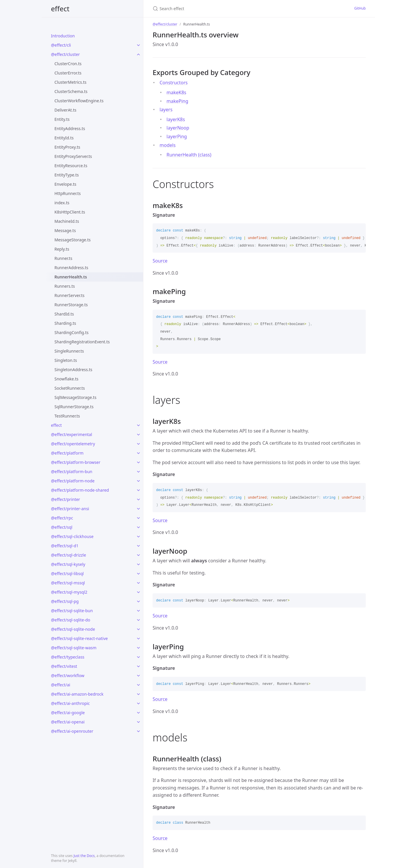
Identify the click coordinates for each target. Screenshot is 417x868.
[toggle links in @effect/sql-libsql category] (138, 574)
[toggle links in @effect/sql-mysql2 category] (138, 592)
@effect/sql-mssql (68, 583)
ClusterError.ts (68, 73)
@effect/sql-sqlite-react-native (79, 638)
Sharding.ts (65, 323)
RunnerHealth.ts (71, 277)
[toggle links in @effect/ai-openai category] (138, 722)
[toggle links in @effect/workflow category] (138, 676)
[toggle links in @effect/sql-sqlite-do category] (138, 620)
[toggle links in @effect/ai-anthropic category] (138, 703)
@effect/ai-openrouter (72, 731)
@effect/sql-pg (65, 601)
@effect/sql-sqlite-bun (72, 611)
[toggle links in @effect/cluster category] (138, 54)
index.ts (62, 203)
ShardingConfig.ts (72, 332)
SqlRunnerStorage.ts (74, 407)
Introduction (63, 36)
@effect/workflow (68, 675)
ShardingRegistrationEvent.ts (82, 342)
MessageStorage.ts (73, 240)
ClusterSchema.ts (71, 91)
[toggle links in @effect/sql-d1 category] (138, 546)
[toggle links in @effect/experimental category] (138, 435)
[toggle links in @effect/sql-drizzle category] (138, 555)
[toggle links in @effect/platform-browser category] (138, 462)
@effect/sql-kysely (68, 564)
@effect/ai (61, 685)
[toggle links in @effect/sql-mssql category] (138, 583)
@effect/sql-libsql (67, 573)
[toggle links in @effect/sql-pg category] (138, 601)
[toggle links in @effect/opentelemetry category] (138, 444)
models (168, 145)
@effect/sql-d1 (65, 546)
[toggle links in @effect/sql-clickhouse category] (138, 537)
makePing (177, 101)
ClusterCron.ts (68, 64)
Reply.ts (62, 249)
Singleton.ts (66, 360)
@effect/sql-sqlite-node (73, 629)
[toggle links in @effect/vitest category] (138, 666)
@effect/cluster (65, 54)
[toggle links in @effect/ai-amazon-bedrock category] (138, 694)
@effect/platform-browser (76, 462)
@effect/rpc (62, 518)
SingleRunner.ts (69, 351)
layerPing (177, 136)
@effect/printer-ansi (70, 509)
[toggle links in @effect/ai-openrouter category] (138, 731)
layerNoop (178, 128)
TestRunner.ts (67, 416)
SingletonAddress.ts (73, 370)
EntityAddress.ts (70, 128)
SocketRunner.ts (70, 388)
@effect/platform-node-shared (80, 490)
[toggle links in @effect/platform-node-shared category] (138, 490)
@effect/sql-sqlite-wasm (74, 648)
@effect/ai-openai (68, 722)
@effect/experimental (72, 434)
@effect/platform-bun (72, 472)
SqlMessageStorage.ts (75, 397)
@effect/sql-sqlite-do (71, 620)
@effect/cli (61, 45)
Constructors (174, 83)
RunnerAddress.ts (71, 268)
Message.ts (65, 230)
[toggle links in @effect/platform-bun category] (138, 472)
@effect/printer (65, 499)
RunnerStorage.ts (71, 305)
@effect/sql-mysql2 (69, 592)
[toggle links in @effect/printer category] (138, 499)
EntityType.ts (67, 175)
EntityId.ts (64, 138)
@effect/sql (62, 527)
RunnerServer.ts (69, 295)
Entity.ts (62, 119)
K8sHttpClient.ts (70, 212)
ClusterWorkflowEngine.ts (79, 101)
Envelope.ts (65, 184)
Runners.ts (65, 286)
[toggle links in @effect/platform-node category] (138, 481)
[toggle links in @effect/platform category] (138, 453)
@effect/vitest (64, 666)
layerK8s (176, 119)
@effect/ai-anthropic (70, 703)
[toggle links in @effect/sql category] (138, 527)
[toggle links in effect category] (138, 425)
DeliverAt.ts (65, 110)
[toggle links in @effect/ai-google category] (138, 713)
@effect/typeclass (68, 657)
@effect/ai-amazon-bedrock (77, 694)
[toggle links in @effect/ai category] (138, 685)
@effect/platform (67, 453)
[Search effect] (209, 9)
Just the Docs (84, 856)
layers (166, 110)
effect (60, 9)
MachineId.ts (67, 221)
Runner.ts (63, 258)
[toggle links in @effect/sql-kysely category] (138, 564)
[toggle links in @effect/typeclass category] (138, 657)
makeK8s (176, 92)
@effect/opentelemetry (73, 444)
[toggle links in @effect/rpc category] (138, 518)
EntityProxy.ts (67, 147)
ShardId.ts (64, 314)
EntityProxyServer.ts (73, 156)
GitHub (360, 8)
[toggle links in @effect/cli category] (138, 45)
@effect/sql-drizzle (68, 555)
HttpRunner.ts (68, 193)
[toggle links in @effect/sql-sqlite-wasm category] (138, 648)
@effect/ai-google (68, 713)
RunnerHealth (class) (189, 155)
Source (160, 261)
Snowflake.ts (66, 379)
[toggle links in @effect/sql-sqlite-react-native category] (138, 639)
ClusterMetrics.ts (71, 82)
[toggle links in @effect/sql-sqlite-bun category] (138, 611)
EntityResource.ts (71, 166)
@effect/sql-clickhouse (72, 536)
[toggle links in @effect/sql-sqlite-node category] (138, 629)
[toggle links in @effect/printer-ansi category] (138, 509)
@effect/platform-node (73, 481)
